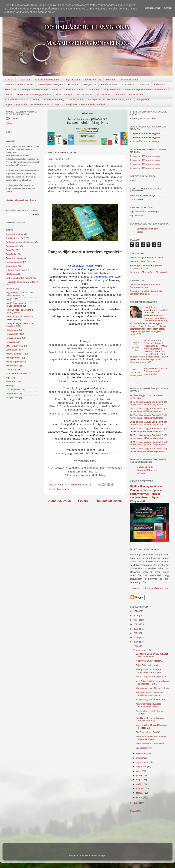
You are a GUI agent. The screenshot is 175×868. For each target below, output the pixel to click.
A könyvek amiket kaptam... (149, 661)
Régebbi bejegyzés (109, 501)
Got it (167, 8)
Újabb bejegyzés (59, 501)
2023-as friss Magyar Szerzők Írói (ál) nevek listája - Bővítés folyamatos (149, 436)
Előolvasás (73, 85)
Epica (133, 180)
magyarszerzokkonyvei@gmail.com (149, 588)
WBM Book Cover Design (143, 195)
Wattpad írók (77, 100)
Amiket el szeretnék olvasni (19, 85)
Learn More (153, 8)
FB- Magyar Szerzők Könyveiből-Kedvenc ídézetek (146, 267)
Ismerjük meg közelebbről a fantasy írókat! (110, 100)
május (139, 780)
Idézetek (145, 85)
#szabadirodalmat (15, 234)
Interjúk (9, 95)
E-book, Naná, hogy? (54, 100)
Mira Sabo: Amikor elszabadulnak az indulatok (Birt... (152, 682)
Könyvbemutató (112, 90)
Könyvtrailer (90, 85)
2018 (136, 646)
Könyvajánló (63, 489)
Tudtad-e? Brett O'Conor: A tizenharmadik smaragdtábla (156, 371)
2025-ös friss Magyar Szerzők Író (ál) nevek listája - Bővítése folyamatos (148, 450)
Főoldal (9, 80)
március (140, 788)
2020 (136, 637)
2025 (136, 616)
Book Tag (111, 80)
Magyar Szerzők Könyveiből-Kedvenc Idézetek (147, 470)
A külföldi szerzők (129, 80)
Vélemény (11, 394)
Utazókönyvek (13, 390)
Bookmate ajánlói (74, 90)
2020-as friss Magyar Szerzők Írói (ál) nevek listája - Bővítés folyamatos (149, 417)
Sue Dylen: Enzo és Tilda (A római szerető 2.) (150, 719)
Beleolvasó (160, 85)
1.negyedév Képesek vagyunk (145, 133)
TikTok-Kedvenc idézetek (142, 261)
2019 (136, 642)
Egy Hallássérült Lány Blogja (23, 200)
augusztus (142, 767)
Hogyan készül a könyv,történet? (34, 95)
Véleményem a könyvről (50, 85)
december (141, 650)
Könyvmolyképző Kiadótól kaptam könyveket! (149, 705)
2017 (136, 803)
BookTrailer (11, 90)
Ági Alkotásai (136, 216)
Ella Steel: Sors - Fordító (148, 732)
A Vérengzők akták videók (143, 118)
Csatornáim (24, 80)
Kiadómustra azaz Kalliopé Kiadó (152, 688)
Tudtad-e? (93, 90)
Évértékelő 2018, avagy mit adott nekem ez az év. (152, 655)
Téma (36, 100)
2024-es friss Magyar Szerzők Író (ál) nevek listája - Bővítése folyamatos (148, 443)
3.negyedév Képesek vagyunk (145, 137)
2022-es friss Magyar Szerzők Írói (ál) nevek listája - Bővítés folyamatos (149, 430)
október (140, 758)
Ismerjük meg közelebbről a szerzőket (41, 90)
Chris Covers (136, 199)
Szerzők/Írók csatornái (16, 100)
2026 (136, 611)
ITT (89, 184)
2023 (136, 624)
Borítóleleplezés (109, 85)
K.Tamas (14, 118)
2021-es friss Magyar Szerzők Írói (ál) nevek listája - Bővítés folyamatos (149, 423)
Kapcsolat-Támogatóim (47, 80)
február (140, 793)
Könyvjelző (11, 342)
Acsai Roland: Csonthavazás (150, 744)
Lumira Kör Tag (93, 80)
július (139, 771)
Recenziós (11, 370)
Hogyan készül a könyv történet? (22, 282)
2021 (136, 633)
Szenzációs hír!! (144, 748)
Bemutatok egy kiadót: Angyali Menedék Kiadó (151, 738)
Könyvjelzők (143, 100)
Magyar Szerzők (72, 80)
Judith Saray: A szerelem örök (151, 700)
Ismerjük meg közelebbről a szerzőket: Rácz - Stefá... (149, 671)
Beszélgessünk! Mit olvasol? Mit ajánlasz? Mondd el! (146, 293)
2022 (136, 629)
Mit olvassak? (104, 95)
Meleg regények (64, 95)
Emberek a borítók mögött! (130, 95)
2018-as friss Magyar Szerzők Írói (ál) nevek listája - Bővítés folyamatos (149, 403)
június (139, 775)
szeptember (142, 762)
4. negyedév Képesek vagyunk (145, 141)
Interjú (9, 299)
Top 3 (58, 105)
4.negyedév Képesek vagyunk (145, 168)
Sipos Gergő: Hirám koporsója (151, 677)
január (140, 797)
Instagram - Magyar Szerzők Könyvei (148, 272)
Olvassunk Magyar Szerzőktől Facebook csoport (145, 286)
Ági (11, 123)
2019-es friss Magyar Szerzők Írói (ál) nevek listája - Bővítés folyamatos (149, 410)
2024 (136, 620)
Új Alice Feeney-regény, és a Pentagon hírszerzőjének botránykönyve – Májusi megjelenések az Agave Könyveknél (148, 494)
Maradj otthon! (85, 95)
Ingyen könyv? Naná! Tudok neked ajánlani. (27, 105)
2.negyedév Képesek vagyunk (145, 160)
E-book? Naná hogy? (16, 270)
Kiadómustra (129, 85)
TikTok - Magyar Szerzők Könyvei (147, 258)
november (141, 753)
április (139, 784)
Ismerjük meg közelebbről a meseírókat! (145, 90)
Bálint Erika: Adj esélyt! (147, 665)
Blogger (102, 856)
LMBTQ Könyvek (14, 346)
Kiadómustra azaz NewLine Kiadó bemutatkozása (149, 694)
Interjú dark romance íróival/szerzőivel (85, 105)
